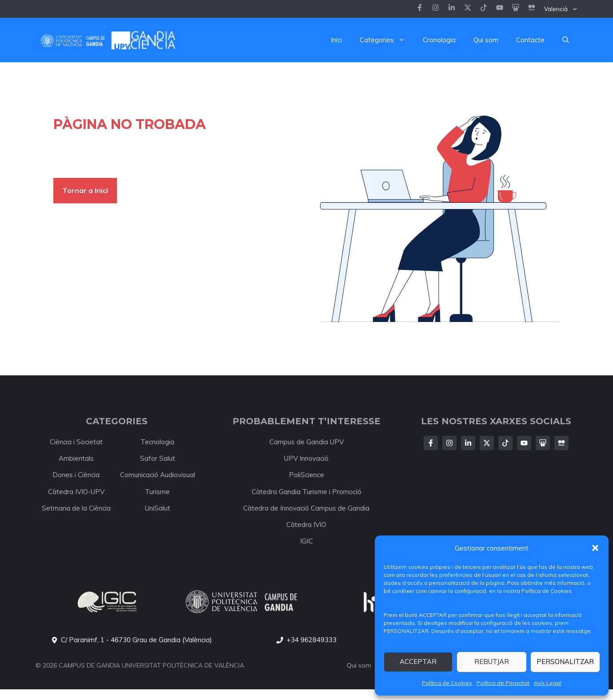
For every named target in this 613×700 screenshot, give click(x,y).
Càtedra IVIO (306, 525)
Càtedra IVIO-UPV (76, 492)
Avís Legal (548, 683)
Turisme (157, 492)
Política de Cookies (447, 683)
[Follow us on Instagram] (436, 9)
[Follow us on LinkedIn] (484, 9)
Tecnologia (157, 442)
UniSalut (158, 508)
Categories (387, 40)
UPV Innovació (306, 458)
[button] (595, 548)
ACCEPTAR (418, 662)
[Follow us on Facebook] (420, 9)
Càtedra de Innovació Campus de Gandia (306, 508)
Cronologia (439, 40)
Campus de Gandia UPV (306, 442)
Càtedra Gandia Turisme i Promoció (306, 492)
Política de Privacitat (503, 683)
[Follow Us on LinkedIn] (468, 443)
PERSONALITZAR (565, 662)
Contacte (530, 40)
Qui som (486, 40)
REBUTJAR (492, 662)
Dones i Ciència (76, 475)
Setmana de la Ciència (76, 508)
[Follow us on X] (468, 9)
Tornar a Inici (85, 190)
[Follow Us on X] (487, 443)
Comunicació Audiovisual (158, 475)
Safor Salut (158, 458)
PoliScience (306, 475)
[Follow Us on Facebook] (431, 443)
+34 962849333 (312, 640)
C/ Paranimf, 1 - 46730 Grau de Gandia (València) (136, 640)
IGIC (306, 541)
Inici (336, 40)
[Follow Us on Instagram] (449, 443)
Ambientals (76, 458)
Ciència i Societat (76, 442)
